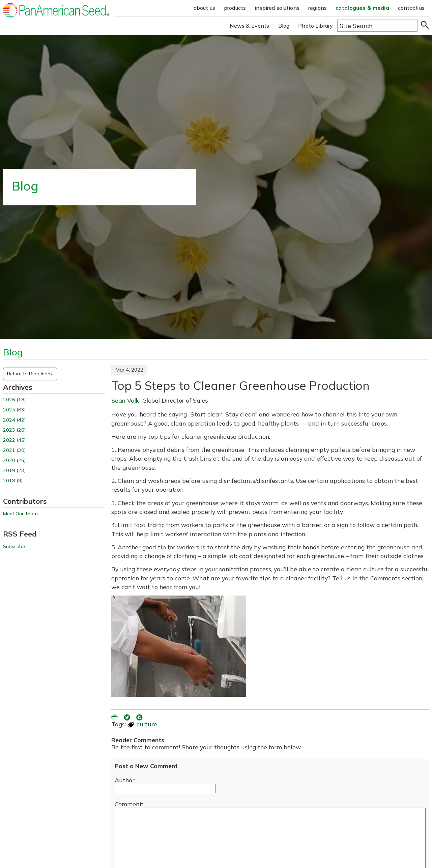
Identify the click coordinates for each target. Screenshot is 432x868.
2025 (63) (14, 410)
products (235, 8)
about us (204, 8)
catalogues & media (362, 8)
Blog (284, 26)
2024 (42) (14, 420)
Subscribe (14, 546)
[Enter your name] (165, 788)
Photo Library (315, 26)
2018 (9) (13, 481)
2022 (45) (14, 440)
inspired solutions (277, 8)
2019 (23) (14, 471)
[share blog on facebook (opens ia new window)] (140, 717)
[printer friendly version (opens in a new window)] (115, 717)
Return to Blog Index (30, 374)
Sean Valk (125, 400)
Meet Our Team (20, 514)
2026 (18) (14, 400)
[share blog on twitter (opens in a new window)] (127, 717)
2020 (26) (14, 460)
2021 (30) (14, 450)
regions (318, 8)
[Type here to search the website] (377, 26)
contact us (411, 8)
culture (147, 724)
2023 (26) (14, 430)
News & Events (250, 26)
